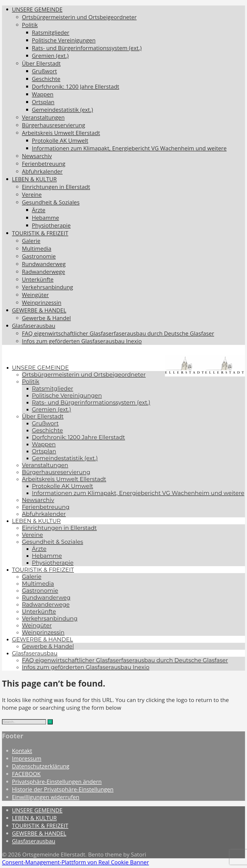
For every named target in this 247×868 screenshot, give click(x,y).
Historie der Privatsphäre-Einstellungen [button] (63, 789)
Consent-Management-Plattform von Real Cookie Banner (75, 862)
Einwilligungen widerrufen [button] (46, 797)
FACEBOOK (26, 774)
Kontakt (22, 751)
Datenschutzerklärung (41, 766)
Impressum (27, 758)
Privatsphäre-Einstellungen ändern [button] (57, 782)
